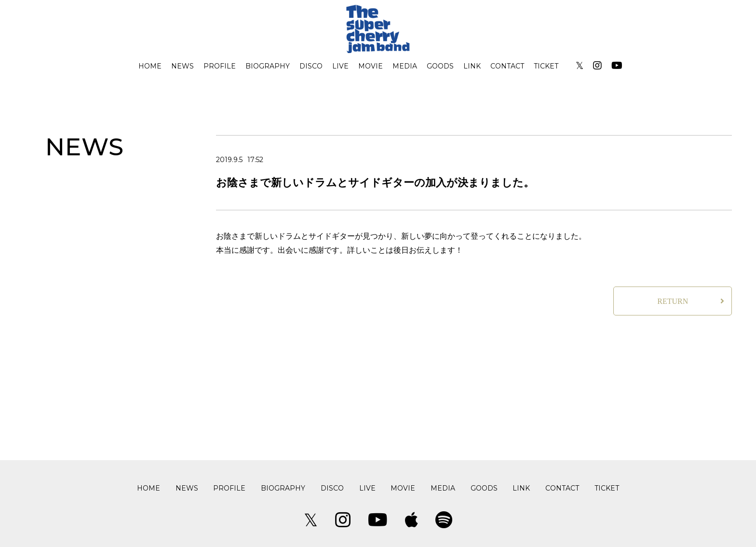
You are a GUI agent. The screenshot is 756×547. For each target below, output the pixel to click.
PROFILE (220, 66)
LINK (472, 66)
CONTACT (507, 66)
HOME (150, 66)
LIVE (340, 66)
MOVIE (371, 66)
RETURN (673, 301)
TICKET (546, 66)
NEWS (182, 66)
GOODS (440, 66)
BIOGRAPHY (268, 66)
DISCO (311, 66)
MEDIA (405, 66)
